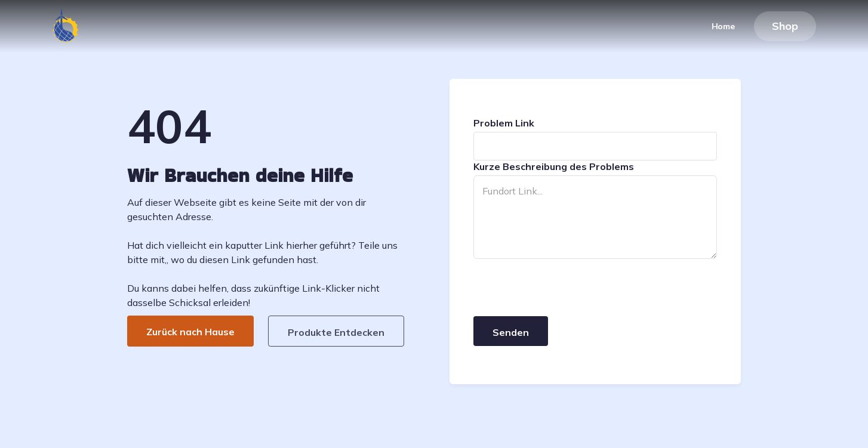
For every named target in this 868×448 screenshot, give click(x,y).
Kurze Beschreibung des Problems (554, 166)
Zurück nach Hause (190, 332)
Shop (785, 26)
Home (723, 26)
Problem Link (504, 123)
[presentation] (564, 288)
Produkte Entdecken (336, 332)
